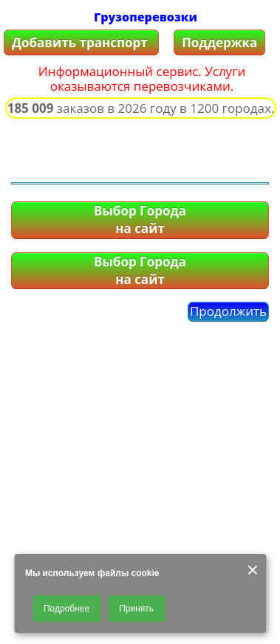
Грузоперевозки (146, 17)
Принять (136, 609)
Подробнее (66, 609)
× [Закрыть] (253, 570)
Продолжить (228, 311)
